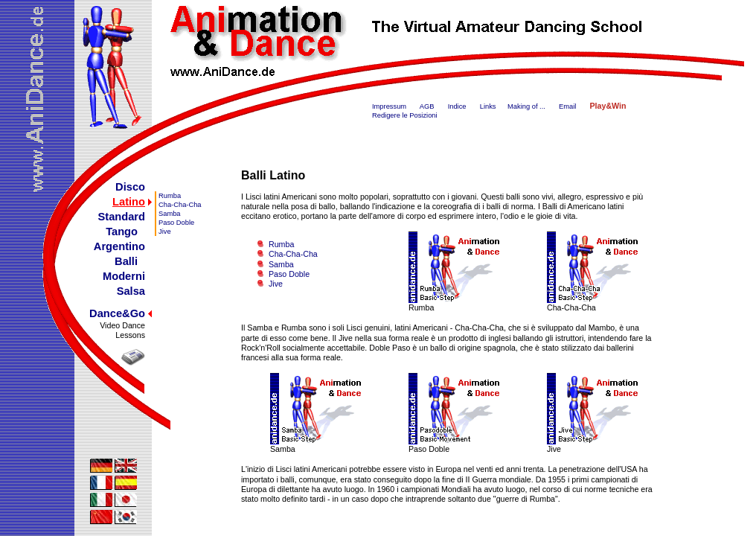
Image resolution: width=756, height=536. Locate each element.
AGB (427, 106)
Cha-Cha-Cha (180, 205)
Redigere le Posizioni (405, 115)
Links (488, 106)
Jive (165, 232)
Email (567, 106)
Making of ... (526, 106)
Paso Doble (176, 223)
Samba (170, 214)
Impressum (389, 106)
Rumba (170, 196)
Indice (457, 106)
